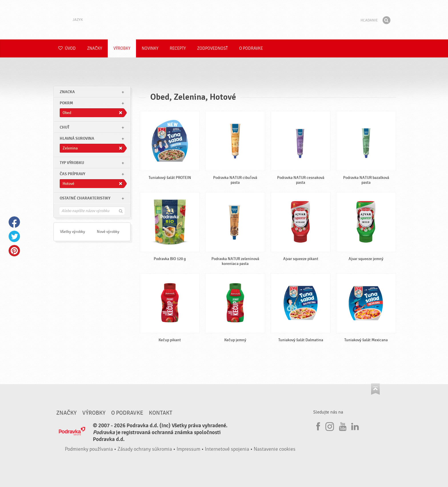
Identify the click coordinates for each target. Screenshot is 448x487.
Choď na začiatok (375, 389)
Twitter (14, 236)
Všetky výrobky (73, 232)
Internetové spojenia (227, 449)
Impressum (188, 449)
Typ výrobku (72, 163)
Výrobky (122, 48)
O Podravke (251, 48)
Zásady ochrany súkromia (145, 449)
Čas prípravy (72, 174)
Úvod (67, 48)
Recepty (178, 48)
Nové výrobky (108, 232)
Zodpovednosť (212, 48)
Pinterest (14, 251)
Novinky (150, 48)
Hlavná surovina (77, 138)
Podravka (224, 20)
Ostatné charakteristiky (85, 198)
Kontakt (161, 413)
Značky (95, 48)
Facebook (14, 222)
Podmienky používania (89, 449)
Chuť (65, 127)
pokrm (66, 103)
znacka (67, 92)
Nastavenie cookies (275, 449)
